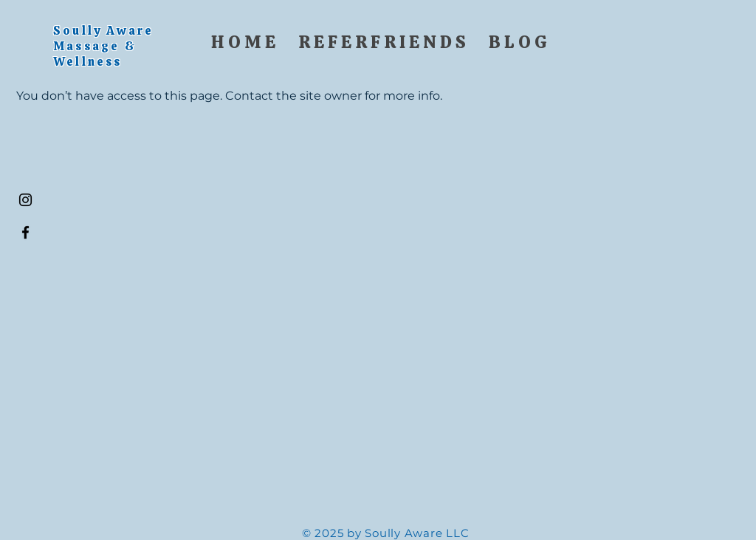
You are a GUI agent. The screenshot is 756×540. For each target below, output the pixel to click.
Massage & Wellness (95, 54)
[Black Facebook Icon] (25, 232)
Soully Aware (106, 31)
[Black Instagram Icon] (25, 200)
